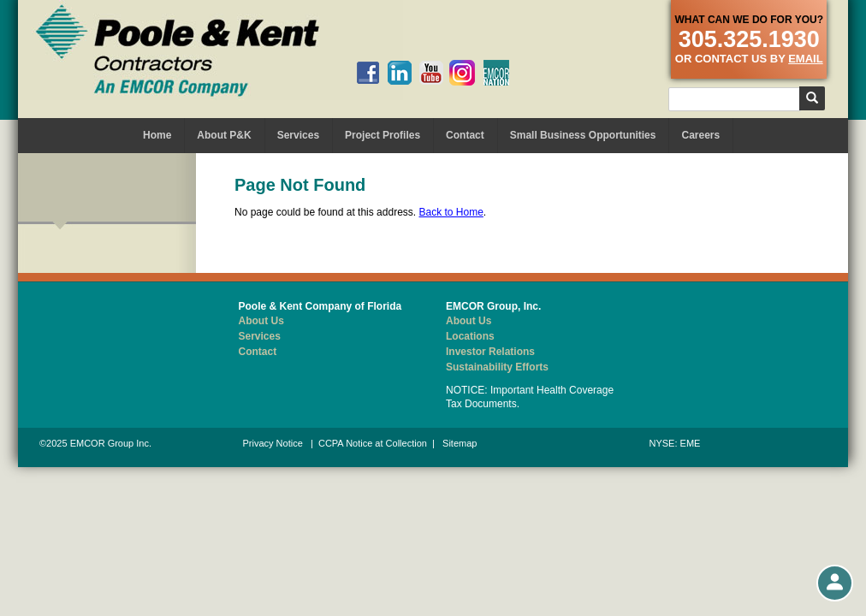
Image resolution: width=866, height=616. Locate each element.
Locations (470, 336)
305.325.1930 (749, 39)
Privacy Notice (273, 443)
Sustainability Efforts (497, 367)
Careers (700, 135)
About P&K (224, 135)
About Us (261, 321)
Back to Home (451, 212)
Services (298, 135)
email (805, 59)
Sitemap (460, 443)
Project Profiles (383, 135)
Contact (465, 135)
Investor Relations (490, 352)
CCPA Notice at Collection (373, 443)
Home (157, 135)
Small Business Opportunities (583, 135)
